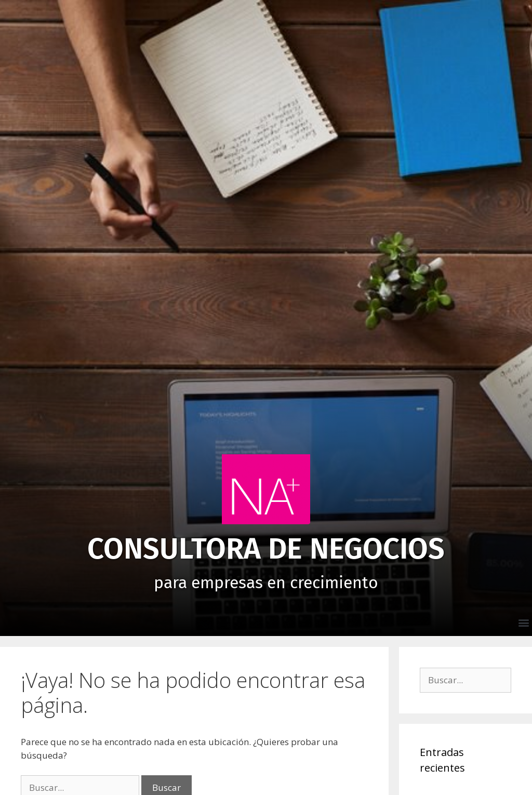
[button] (523, 622)
